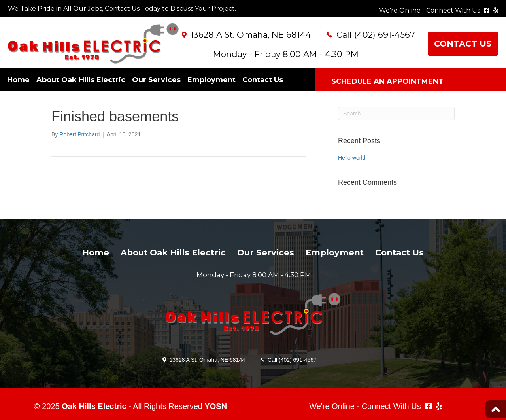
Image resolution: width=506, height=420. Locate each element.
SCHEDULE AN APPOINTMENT (387, 81)
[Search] (396, 114)
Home (18, 80)
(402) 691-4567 (385, 35)
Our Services (156, 80)
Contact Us (263, 80)
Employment (211, 80)
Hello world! (352, 158)
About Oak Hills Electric (81, 80)
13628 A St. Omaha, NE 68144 (251, 35)
